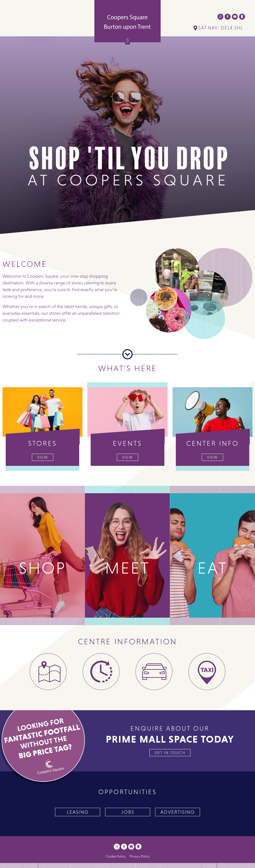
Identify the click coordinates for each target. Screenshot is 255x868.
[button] (127, 40)
